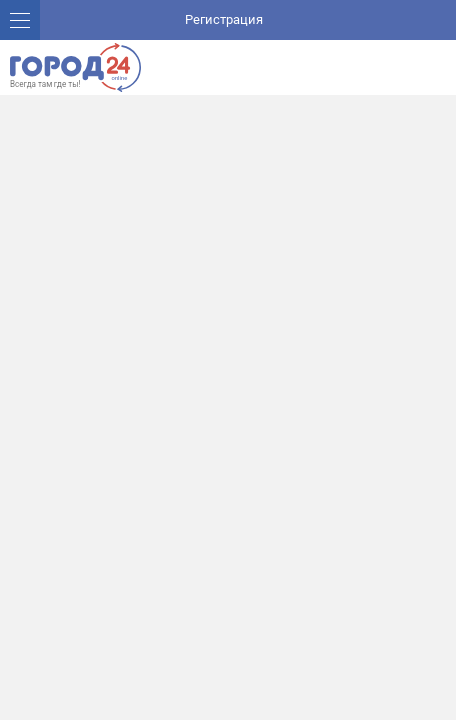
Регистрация (224, 19)
